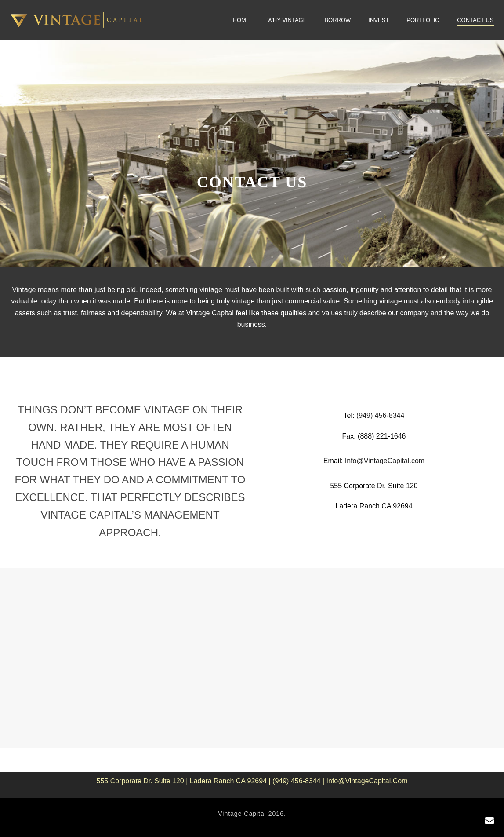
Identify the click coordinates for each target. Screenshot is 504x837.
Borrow (337, 20)
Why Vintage (287, 20)
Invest (379, 20)
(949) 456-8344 (380, 415)
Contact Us (475, 20)
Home (241, 20)
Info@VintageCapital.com (385, 461)
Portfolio (423, 20)
